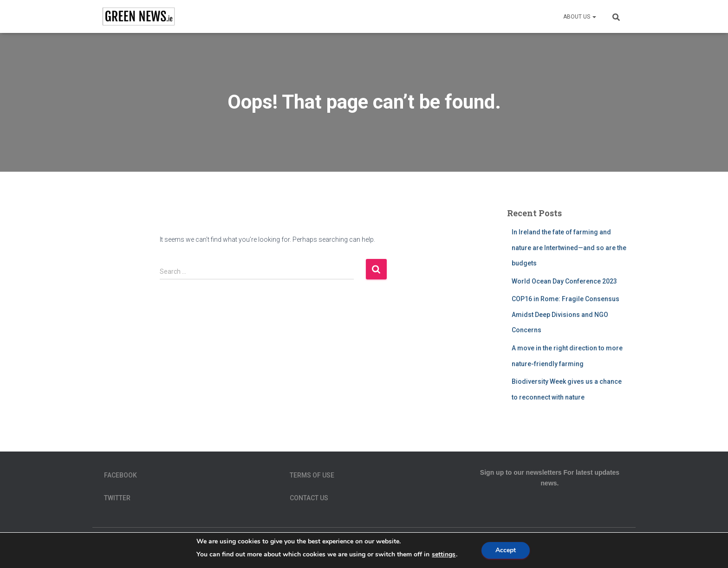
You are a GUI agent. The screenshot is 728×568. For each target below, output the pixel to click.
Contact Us (309, 498)
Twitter (117, 498)
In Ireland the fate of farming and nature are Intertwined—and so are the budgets (569, 248)
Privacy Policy (460, 548)
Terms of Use (312, 475)
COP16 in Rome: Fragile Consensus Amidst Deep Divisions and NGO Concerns (565, 314)
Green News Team (351, 548)
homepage (407, 548)
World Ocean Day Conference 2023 (564, 281)
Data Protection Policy (275, 548)
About (109, 548)
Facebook (120, 475)
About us (580, 17)
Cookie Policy (203, 548)
